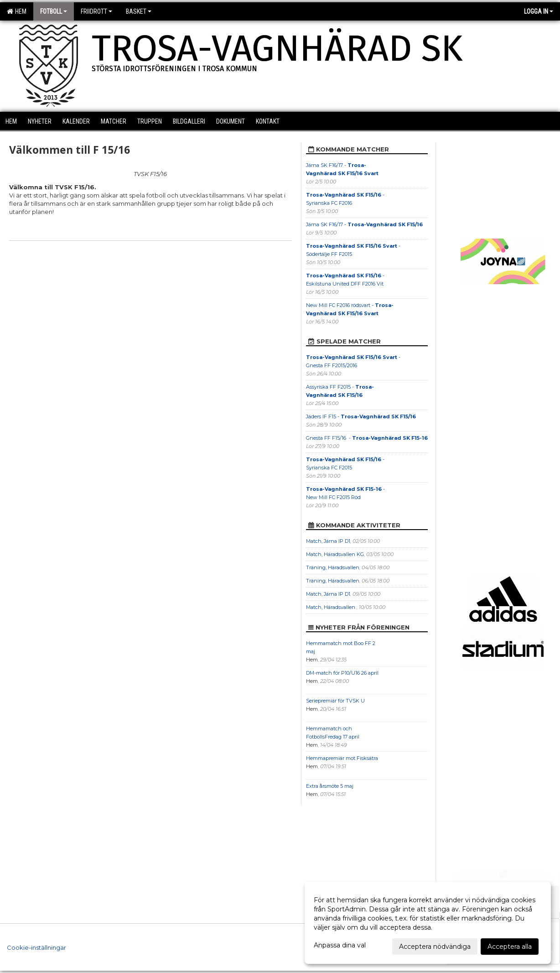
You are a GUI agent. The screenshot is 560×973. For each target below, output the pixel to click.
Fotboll (54, 11)
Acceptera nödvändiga (435, 947)
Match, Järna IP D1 (328, 541)
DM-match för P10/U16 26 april (342, 673)
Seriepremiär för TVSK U (335, 701)
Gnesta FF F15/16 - (367, 438)
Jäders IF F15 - (361, 416)
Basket (139, 11)
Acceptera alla (510, 947)
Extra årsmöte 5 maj (330, 786)
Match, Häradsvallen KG (335, 554)
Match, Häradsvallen (331, 607)
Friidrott (96, 11)
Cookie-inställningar (36, 947)
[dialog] (428, 923)
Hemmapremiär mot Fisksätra (342, 758)
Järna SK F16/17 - (364, 224)
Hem (17, 11)
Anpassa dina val (340, 945)
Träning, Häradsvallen (333, 567)
